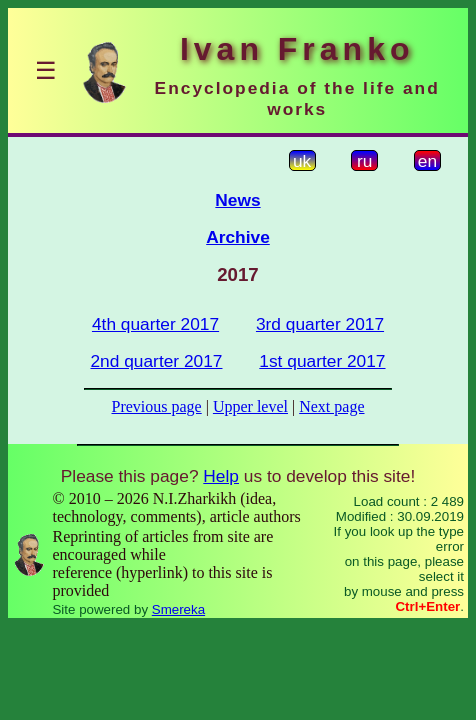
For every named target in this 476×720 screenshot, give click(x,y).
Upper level (250, 406)
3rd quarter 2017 (320, 324)
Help (221, 476)
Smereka (178, 609)
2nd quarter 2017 (156, 361)
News (237, 200)
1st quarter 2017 (322, 361)
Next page (331, 406)
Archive (238, 237)
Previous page (157, 406)
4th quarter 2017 (155, 324)
